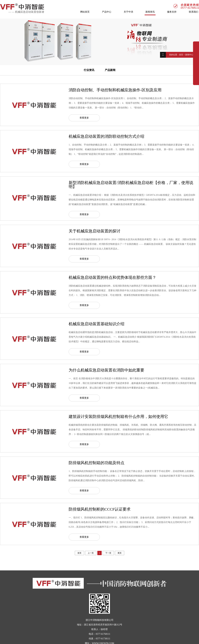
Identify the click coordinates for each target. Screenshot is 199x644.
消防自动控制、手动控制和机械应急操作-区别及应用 (115, 90)
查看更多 (84, 118)
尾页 (120, 553)
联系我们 (194, 12)
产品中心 (107, 12)
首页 (181, 55)
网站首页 (85, 12)
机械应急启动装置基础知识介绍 (97, 324)
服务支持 (172, 12)
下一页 (108, 553)
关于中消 (128, 12)
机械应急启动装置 (26, 12)
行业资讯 (89, 70)
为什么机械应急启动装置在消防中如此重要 (106, 370)
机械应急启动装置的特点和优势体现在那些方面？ (112, 277)
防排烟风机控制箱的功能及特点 (97, 463)
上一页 (91, 553)
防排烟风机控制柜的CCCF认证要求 (100, 509)
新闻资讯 (150, 12)
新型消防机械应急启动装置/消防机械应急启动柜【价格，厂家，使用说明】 (131, 185)
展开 (196, 62)
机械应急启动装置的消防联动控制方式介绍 (106, 136)
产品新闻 (110, 70)
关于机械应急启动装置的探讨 (95, 231)
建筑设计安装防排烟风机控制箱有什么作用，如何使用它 (118, 417)
